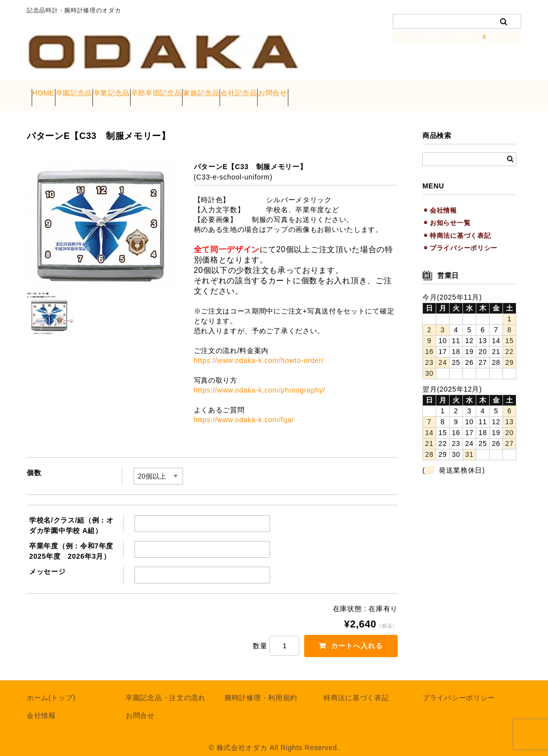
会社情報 (41, 706)
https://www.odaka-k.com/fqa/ (244, 409)
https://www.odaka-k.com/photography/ (260, 380)
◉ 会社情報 (440, 200)
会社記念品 (339, 90)
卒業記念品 (154, 90)
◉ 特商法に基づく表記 (457, 225)
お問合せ (392, 90)
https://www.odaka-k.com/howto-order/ (259, 350)
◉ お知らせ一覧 (447, 212)
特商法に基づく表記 (356, 688)
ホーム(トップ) (51, 688)
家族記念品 (282, 90)
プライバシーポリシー (459, 688)
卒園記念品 (98, 90)
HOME (48, 90)
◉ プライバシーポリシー (461, 238)
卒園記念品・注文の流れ (166, 688)
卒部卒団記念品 (218, 90)
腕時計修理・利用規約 (261, 688)
